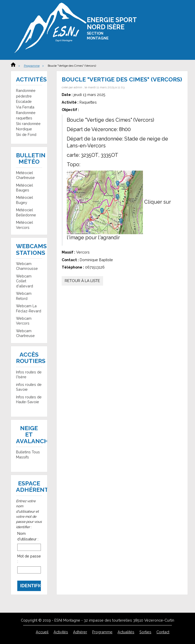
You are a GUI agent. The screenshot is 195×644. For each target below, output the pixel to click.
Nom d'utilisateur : (28, 536)
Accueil (13, 65)
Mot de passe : (29, 559)
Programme (32, 66)
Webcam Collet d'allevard (25, 281)
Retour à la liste (82, 281)
